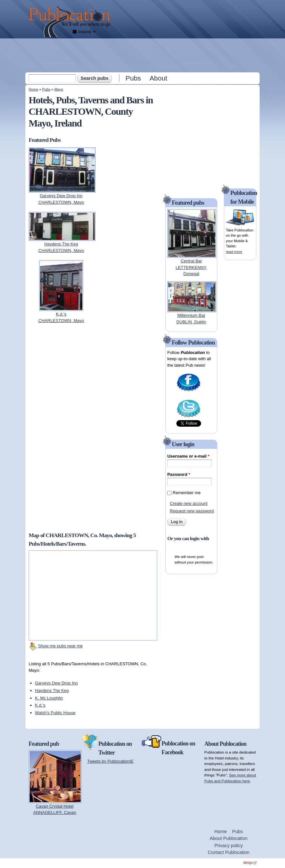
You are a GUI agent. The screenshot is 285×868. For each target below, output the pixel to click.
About (158, 78)
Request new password (192, 511)
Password (179, 474)
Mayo (59, 89)
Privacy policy (229, 846)
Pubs (133, 78)
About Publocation (229, 838)
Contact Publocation (229, 852)
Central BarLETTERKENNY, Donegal (191, 267)
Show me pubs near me (60, 646)
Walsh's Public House (55, 713)
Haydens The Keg (52, 691)
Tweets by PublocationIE (110, 761)
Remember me (187, 493)
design (250, 863)
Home (33, 89)
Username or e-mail (188, 456)
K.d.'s (40, 705)
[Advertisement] (143, 55)
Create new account (189, 503)
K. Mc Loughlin (49, 698)
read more (234, 252)
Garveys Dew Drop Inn (57, 683)
